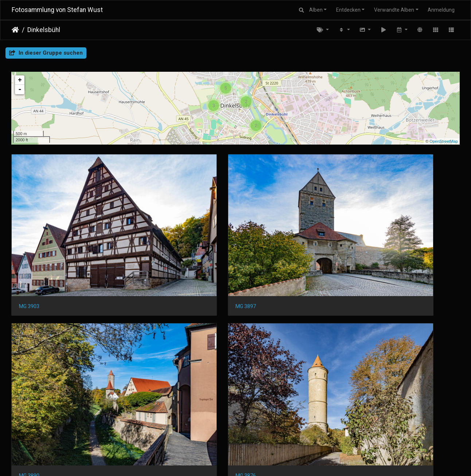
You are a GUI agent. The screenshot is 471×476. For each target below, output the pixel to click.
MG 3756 (259, 433)
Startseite (15, 30)
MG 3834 (144, 335)
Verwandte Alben (394, 10)
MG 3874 (29, 335)
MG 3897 (144, 236)
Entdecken (348, 10)
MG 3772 (29, 433)
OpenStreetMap (444, 141)
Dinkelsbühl (44, 30)
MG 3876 (374, 236)
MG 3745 (374, 433)
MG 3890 (259, 236)
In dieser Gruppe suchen (46, 53)
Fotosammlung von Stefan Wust (57, 10)
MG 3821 (259, 335)
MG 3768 (144, 433)
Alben (316, 10)
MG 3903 (29, 236)
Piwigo (250, 461)
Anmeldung (441, 10)
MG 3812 (374, 335)
